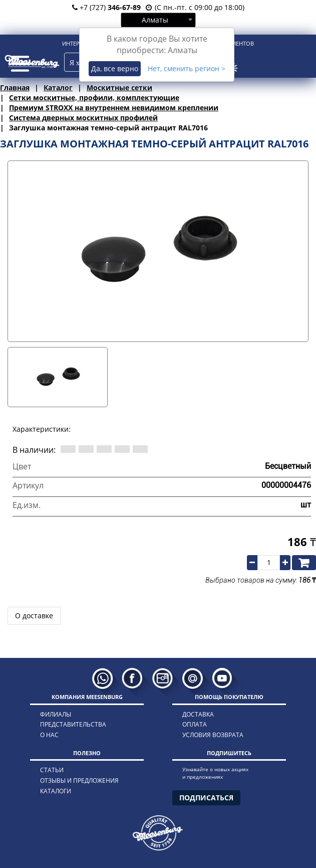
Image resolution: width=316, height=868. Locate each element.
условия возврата (213, 735)
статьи (52, 770)
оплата (195, 724)
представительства (73, 724)
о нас (49, 735)
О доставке (34, 616)
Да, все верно (115, 68)
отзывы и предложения (79, 780)
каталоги (56, 791)
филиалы (56, 714)
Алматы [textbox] (155, 20)
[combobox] (158, 20)
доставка (198, 714)
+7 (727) (106, 7)
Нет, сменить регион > (187, 68)
